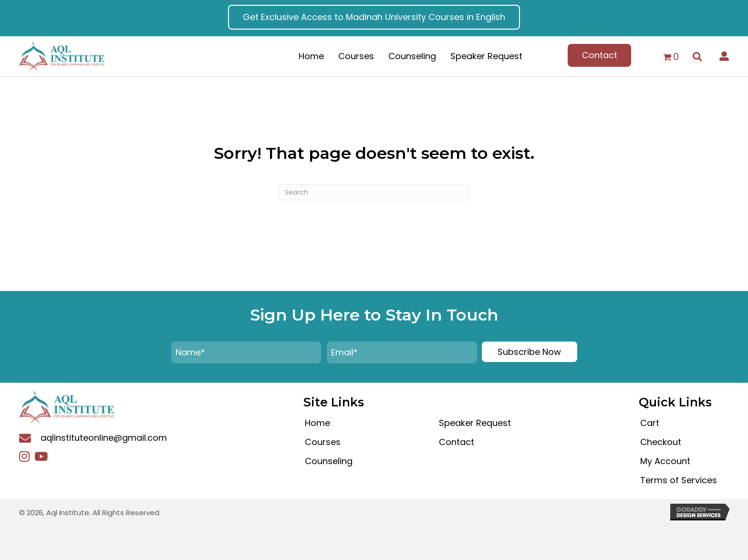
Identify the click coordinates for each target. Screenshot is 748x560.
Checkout (661, 442)
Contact (457, 442)
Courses (323, 442)
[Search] (374, 193)
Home (317, 423)
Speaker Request (475, 423)
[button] (374, 17)
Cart (650, 423)
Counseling (329, 461)
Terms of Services (679, 480)
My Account (665, 461)
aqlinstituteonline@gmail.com (104, 438)
